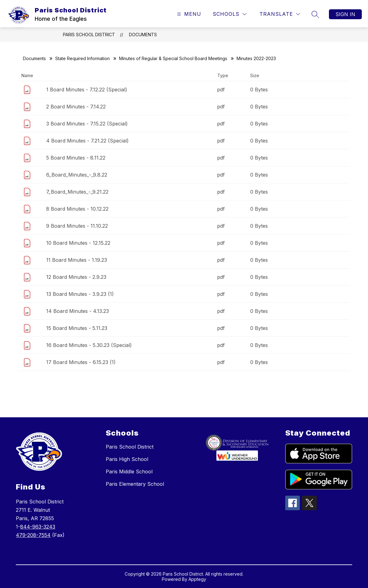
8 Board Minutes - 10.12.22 (77, 209)
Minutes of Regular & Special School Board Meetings (173, 58)
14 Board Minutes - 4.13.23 (78, 311)
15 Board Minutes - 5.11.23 (77, 328)
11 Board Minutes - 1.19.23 (77, 260)
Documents (143, 35)
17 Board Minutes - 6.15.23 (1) (81, 362)
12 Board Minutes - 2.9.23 (76, 277)
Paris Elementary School (135, 484)
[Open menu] (188, 14)
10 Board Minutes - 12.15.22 (78, 243)
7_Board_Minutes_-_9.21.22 (77, 192)
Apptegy (197, 579)
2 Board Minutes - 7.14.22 (76, 107)
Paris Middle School (129, 472)
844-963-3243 (38, 527)
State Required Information (82, 58)
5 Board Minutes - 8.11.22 (76, 158)
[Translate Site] (280, 14)
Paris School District (89, 35)
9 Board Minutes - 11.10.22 (77, 226)
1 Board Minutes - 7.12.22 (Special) (87, 90)
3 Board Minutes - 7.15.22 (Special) (87, 124)
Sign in (345, 14)
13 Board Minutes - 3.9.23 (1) (80, 294)
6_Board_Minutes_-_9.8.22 (77, 175)
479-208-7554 (33, 535)
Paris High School (127, 459)
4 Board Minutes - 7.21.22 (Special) (87, 141)
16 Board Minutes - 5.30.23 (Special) (89, 345)
